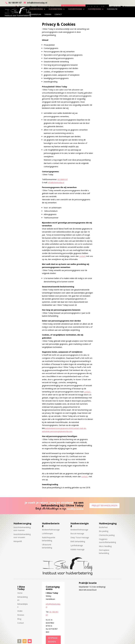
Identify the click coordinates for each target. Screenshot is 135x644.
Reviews (21, 615)
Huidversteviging (80, 9)
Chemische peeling (107, 535)
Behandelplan (40, 14)
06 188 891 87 (15, 3)
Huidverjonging (100, 9)
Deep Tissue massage (80, 537)
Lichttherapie (47, 533)
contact (82, 256)
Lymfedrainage (77, 545)
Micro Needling (105, 546)
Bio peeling (104, 531)
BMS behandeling (78, 541)
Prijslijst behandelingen (104, 505)
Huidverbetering (61, 9)
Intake (20, 611)
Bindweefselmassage (51, 530)
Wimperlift (18, 541)
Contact (63, 14)
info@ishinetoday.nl (56, 182)
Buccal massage (77, 533)
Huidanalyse (117, 9)
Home (20, 593)
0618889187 (63, 179)
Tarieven (53, 14)
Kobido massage (77, 549)
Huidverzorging (41, 9)
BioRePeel (103, 527)
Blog (19, 619)
